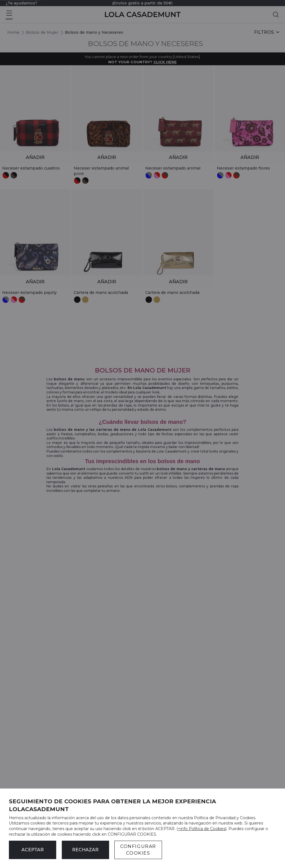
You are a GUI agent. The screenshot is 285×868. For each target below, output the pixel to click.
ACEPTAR (33, 850)
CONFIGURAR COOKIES (138, 850)
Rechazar (85, 850)
